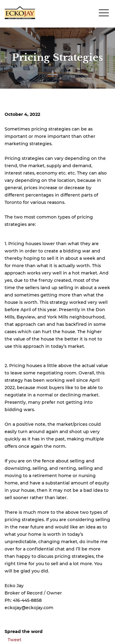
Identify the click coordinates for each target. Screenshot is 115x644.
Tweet (15, 640)
